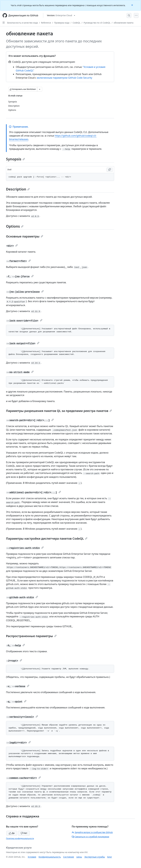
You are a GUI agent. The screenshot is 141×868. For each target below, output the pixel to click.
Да (12, 833)
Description (18, 189)
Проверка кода (62, 23)
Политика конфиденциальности (20, 838)
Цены (79, 857)
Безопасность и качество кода (23, 23)
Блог (110, 857)
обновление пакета (124, 23)
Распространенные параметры (31, 636)
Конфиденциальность (50, 857)
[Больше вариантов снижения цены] (40, 89)
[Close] (132, 5)
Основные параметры (25, 236)
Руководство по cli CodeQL (97, 23)
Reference (46, 23)
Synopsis (15, 159)
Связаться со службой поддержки (90, 837)
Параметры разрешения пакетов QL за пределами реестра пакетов (59, 411)
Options (15, 226)
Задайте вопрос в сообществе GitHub (92, 832)
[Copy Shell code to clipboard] (110, 170)
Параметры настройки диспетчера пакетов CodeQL (47, 539)
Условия (32, 857)
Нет (24, 833)
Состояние (69, 857)
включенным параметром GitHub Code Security (64, 78)
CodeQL (76, 23)
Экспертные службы (95, 857)
